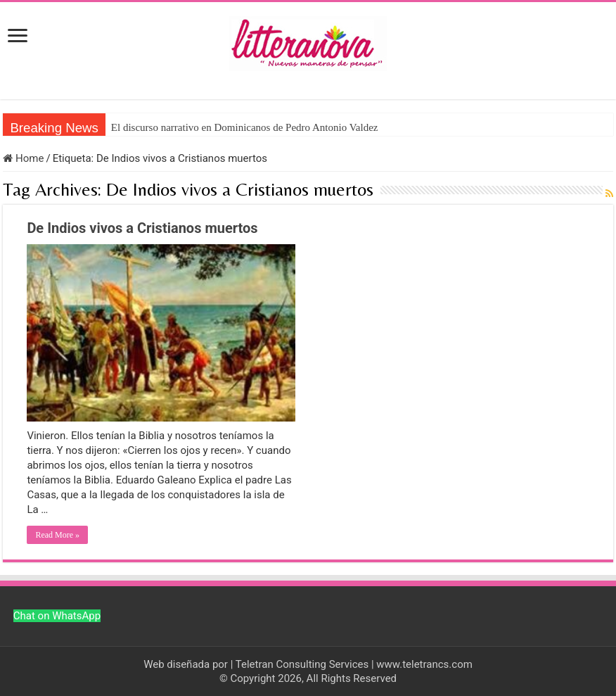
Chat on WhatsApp (57, 616)
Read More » (57, 535)
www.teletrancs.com (424, 664)
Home (23, 158)
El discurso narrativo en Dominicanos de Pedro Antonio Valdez (245, 127)
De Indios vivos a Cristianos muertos (142, 228)
